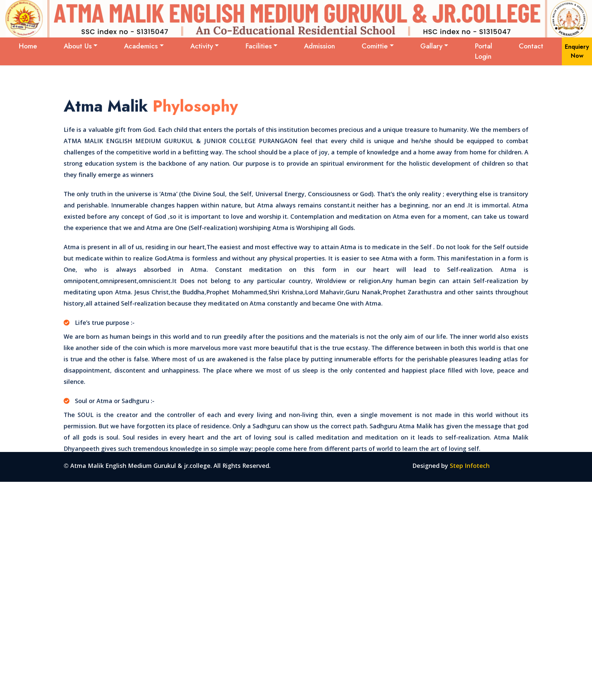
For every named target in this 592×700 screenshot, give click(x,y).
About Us (78, 46)
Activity (202, 46)
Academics (141, 46)
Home (28, 46)
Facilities (259, 46)
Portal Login (483, 51)
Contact (531, 46)
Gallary (431, 46)
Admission (320, 46)
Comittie (375, 46)
